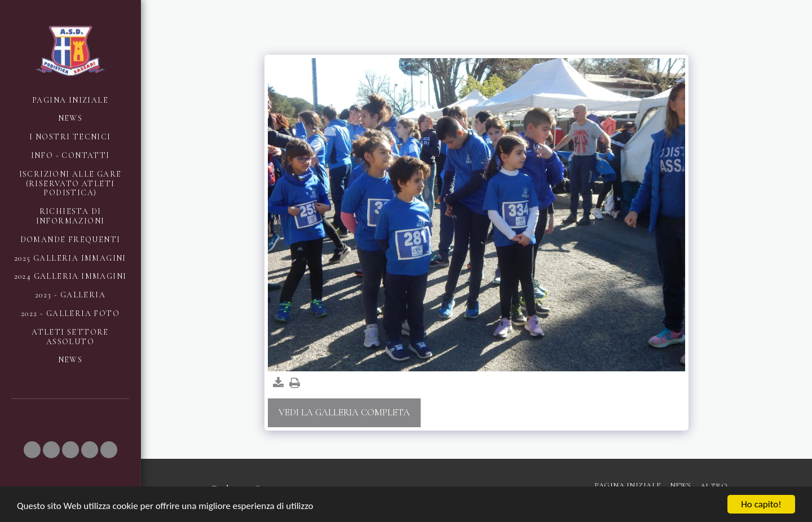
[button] (32, 450)
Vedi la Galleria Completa (344, 413)
